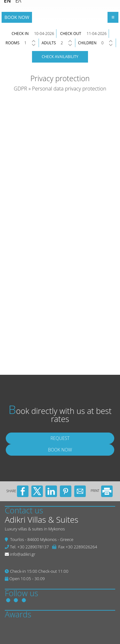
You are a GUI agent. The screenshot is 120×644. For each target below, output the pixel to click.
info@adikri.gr (23, 554)
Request (60, 438)
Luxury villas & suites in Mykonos (35, 529)
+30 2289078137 (33, 547)
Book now (17, 17)
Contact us (24, 510)
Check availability (60, 57)
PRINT (102, 491)
